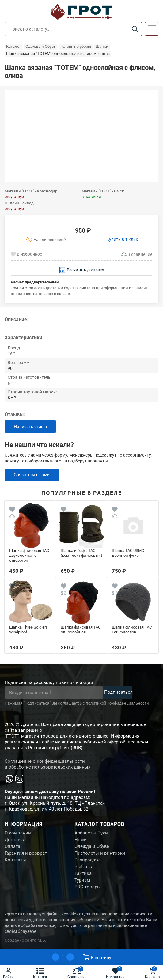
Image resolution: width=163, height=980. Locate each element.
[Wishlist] (12, 510)
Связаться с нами (32, 475)
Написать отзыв (30, 427)
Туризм (82, 880)
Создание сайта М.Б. (25, 940)
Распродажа (88, 860)
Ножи (81, 840)
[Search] (135, 29)
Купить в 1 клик (122, 239)
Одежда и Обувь (92, 846)
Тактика (83, 873)
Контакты (15, 860)
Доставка (15, 840)
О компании (18, 833)
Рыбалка (84, 867)
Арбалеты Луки (91, 833)
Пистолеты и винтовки (100, 853)
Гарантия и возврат (26, 853)
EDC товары (88, 887)
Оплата (12, 846)
